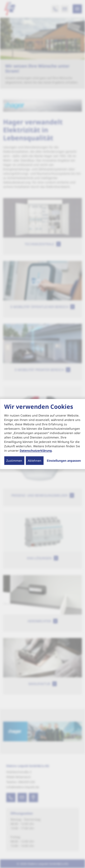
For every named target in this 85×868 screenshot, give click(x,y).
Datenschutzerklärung (36, 451)
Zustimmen (14, 461)
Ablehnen (35, 461)
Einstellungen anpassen (64, 461)
